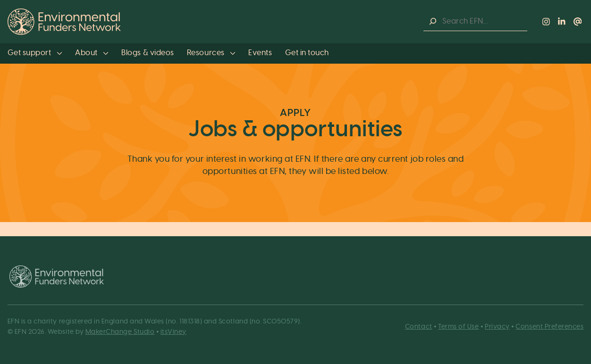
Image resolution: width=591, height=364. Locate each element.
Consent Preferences (549, 327)
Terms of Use (458, 327)
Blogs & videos (148, 53)
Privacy (497, 327)
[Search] (433, 21)
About (92, 53)
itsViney (173, 332)
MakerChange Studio (120, 332)
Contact (419, 327)
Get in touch (307, 53)
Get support (35, 53)
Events (260, 53)
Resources (211, 53)
